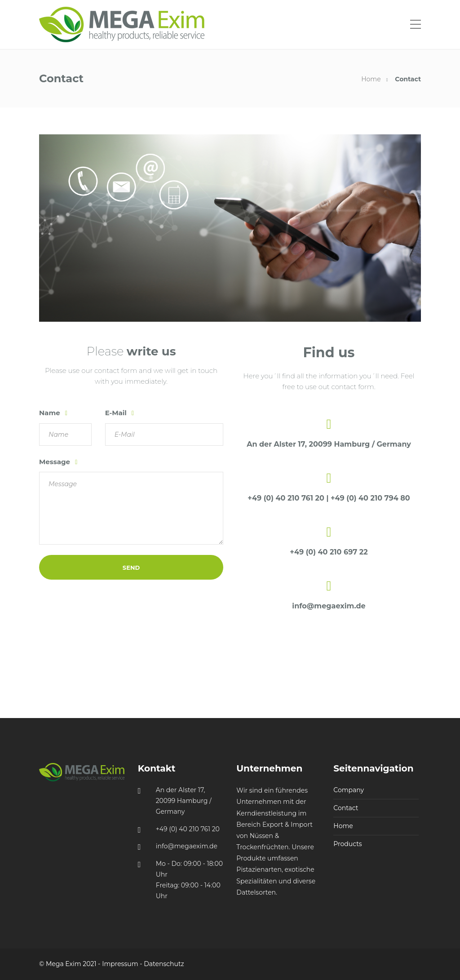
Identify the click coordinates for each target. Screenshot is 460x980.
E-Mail (117, 413)
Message (55, 462)
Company (349, 790)
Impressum (120, 964)
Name (51, 413)
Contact (346, 808)
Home (371, 79)
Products (347, 844)
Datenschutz (164, 964)
